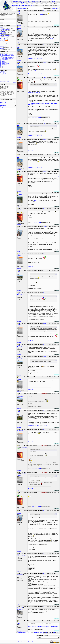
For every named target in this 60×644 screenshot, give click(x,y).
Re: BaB (44, 62)
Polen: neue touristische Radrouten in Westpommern (43, 104)
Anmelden (52, 1)
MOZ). (51, 38)
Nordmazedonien (5, 59)
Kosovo (3, 60)
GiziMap (3, 62)
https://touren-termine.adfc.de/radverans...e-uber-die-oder (43, 627)
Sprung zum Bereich (42, 636)
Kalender (26, 1)
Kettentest (39, 58)
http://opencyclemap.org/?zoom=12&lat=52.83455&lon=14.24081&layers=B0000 (42, 93)
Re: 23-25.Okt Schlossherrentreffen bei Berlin (43, 176)
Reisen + (31, 23)
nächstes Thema (48, 632)
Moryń (30, 180)
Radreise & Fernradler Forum (20, 5)
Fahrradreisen (3, 72)
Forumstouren (5, 65)
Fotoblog (45, 425)
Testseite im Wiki (5, 64)
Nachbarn (40, 14)
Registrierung (17, 1)
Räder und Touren (37, 117)
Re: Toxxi (45, 27)
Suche (23, 3)
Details (14, 17)
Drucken (57, 25)
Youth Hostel (43, 195)
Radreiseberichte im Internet (7, 58)
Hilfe (29, 3)
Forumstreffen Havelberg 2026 (8, 57)
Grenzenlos (3, 80)
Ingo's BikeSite (3, 74)
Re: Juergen (24, 395)
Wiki (34, 3)
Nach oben (19, 25)
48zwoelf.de (3, 73)
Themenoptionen (22, 8)
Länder (32, 5)
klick (29, 420)
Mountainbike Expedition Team (7, 77)
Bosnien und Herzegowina (7, 54)
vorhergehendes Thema (23, 632)
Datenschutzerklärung (23, 642)
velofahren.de (3, 76)
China (3, 67)
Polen (3, 66)
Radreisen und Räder (34, 425)
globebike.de (3, 75)
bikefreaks (2, 79)
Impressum (15, 642)
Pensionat (36, 200)
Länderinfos (4, 63)
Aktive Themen (36, 1)
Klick (35, 71)
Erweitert (14, 23)
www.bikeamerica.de (5, 81)
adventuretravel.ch (4, 78)
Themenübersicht (37, 632)
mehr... (14, 68)
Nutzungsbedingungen (33, 642)
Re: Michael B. (25, 447)
